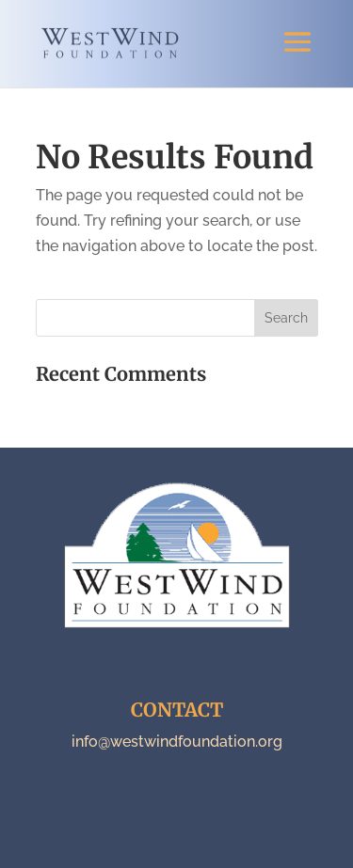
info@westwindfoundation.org (177, 742)
